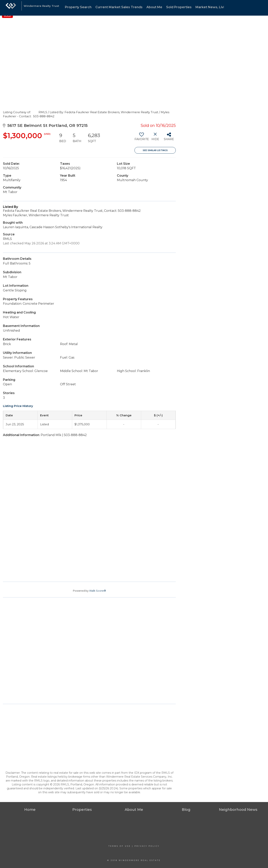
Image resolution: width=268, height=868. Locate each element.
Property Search (78, 7)
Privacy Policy (147, 846)
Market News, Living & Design (220, 7)
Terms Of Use (120, 846)
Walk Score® (98, 591)
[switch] (141, 138)
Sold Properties (179, 7)
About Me (154, 7)
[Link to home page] (11, 8)
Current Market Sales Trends (119, 7)
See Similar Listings (155, 150)
